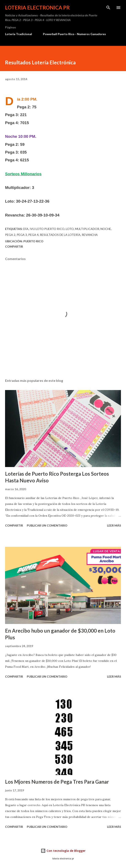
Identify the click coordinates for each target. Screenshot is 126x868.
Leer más (114, 525)
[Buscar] (108, 8)
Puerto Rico (33, 241)
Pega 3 (22, 235)
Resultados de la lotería (60, 235)
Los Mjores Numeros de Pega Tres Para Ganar (57, 782)
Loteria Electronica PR (37, 7)
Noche (106, 229)
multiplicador (87, 229)
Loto (70, 229)
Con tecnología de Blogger (63, 851)
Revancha (90, 235)
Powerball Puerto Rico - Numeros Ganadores (74, 34)
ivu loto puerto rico (47, 229)
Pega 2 (10, 235)
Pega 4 (33, 235)
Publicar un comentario (47, 525)
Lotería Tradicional (19, 34)
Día (26, 229)
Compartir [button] (14, 246)
